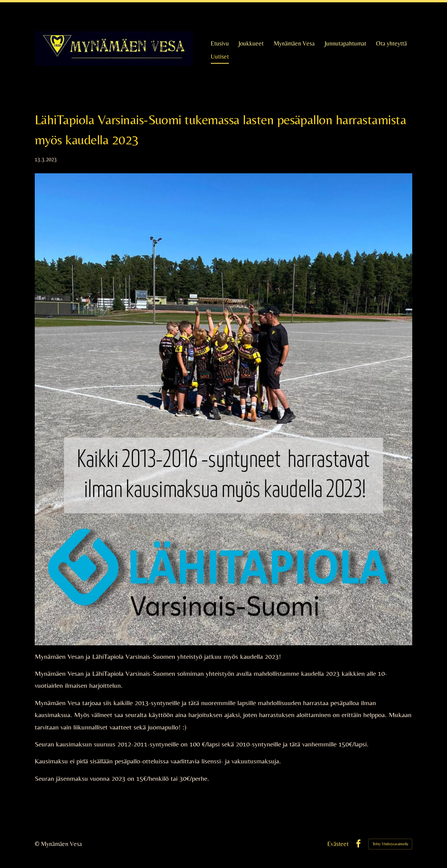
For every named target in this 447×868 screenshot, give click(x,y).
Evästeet (338, 844)
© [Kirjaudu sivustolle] (38, 844)
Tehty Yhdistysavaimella (390, 844)
